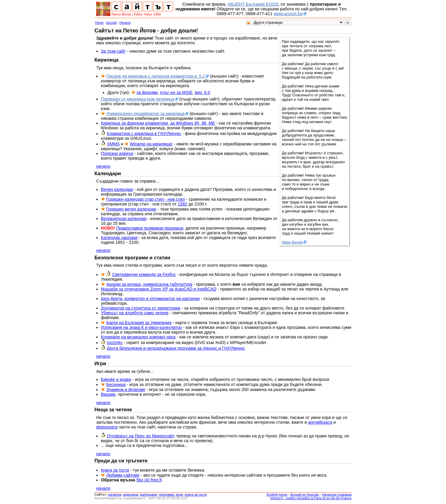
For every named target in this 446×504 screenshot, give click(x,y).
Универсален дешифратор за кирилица (145, 114)
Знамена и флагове (126, 390)
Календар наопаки (119, 238)
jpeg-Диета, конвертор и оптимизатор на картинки (150, 299)
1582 (182, 204)
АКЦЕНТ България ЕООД (253, 4)
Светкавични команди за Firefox (144, 274)
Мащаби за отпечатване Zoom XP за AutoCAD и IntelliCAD (159, 289)
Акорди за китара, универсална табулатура (149, 284)
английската (320, 422)
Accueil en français (305, 494)
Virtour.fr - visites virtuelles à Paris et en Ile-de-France (311, 498)
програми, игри (171, 494)
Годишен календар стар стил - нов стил (145, 199)
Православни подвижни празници (150, 228)
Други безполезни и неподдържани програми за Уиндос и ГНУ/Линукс (176, 348)
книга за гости (196, 494)
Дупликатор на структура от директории (141, 308)
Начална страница (337, 494)
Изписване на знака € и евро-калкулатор (141, 327)
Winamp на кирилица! (151, 144)
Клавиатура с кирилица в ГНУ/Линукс (144, 134)
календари (149, 494)
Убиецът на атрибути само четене (135, 313)
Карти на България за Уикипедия (139, 323)
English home (277, 494)
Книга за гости (115, 470)
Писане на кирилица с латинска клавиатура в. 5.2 (156, 76)
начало (103, 166)
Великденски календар (124, 219)
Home (100, 23)
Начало (125, 23)
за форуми (147, 92)
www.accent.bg (288, 14)
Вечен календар (117, 189)
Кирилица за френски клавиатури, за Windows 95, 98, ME (158, 123)
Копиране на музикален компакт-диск (138, 337)
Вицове (108, 394)
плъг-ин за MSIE (176, 92)
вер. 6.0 (203, 92)
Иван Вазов (292, 242)
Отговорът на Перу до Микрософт (140, 436)
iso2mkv (115, 343)
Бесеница (116, 384)
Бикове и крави (116, 379)
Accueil (111, 23)
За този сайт (113, 51)
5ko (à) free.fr (149, 480)
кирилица (131, 494)
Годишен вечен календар (131, 209)
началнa (115, 494)
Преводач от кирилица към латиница (138, 99)
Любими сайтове (123, 475)
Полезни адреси (117, 153)
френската (107, 427)
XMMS (113, 144)
